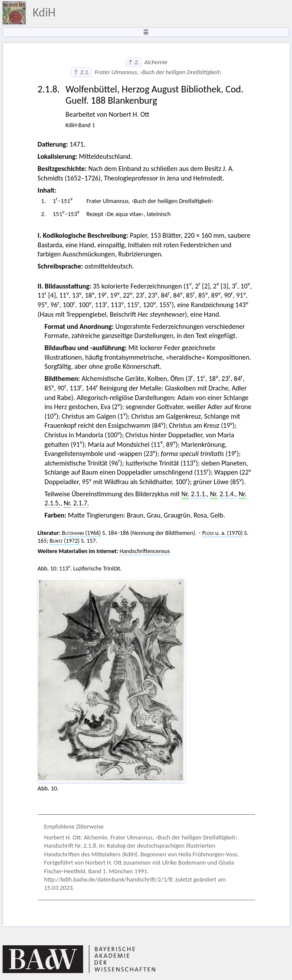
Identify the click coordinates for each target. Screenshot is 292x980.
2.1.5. (52, 503)
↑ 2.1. (81, 72)
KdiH (44, 12)
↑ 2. (133, 62)
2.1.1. (199, 494)
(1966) (82, 533)
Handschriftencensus (144, 551)
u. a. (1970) (222, 533)
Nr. (185, 494)
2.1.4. (227, 494)
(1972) (64, 541)
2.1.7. (81, 503)
